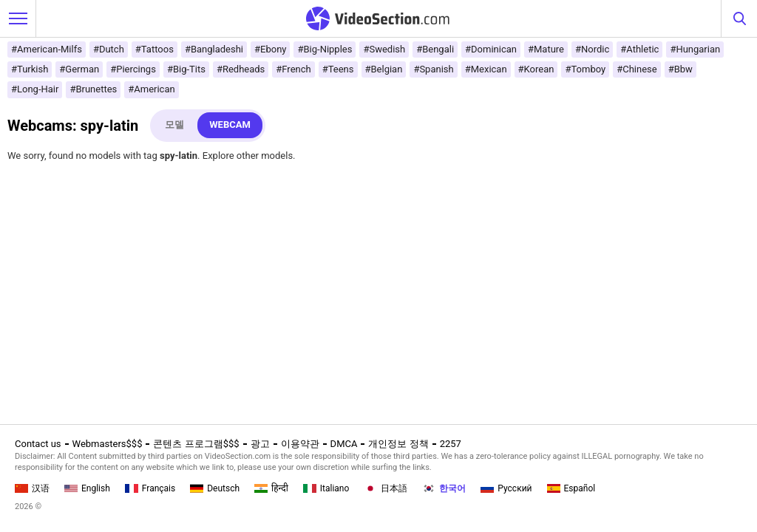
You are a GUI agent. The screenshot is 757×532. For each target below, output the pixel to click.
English (87, 488)
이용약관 (300, 444)
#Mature (546, 49)
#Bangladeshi (214, 49)
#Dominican (491, 49)
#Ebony (270, 49)
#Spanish (433, 69)
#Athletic (639, 49)
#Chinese (637, 69)
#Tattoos (155, 49)
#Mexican (486, 69)
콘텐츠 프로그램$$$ (196, 444)
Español (571, 488)
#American (151, 89)
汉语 (32, 488)
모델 (174, 125)
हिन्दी (271, 488)
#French (293, 69)
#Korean (536, 69)
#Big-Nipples (325, 49)
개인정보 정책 (398, 444)
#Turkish (30, 69)
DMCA (344, 444)
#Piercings (133, 69)
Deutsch (215, 488)
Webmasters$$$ (108, 444)
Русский (506, 488)
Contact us (38, 444)
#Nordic (592, 49)
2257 (451, 444)
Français (150, 488)
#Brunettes (93, 89)
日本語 (386, 488)
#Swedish (384, 49)
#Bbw (680, 69)
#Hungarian (695, 49)
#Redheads (241, 69)
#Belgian (384, 69)
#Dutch (109, 49)
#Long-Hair (35, 89)
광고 (260, 444)
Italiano (326, 488)
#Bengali (435, 49)
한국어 (444, 488)
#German (79, 69)
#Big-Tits (186, 69)
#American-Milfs (47, 49)
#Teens (338, 69)
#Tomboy (585, 69)
